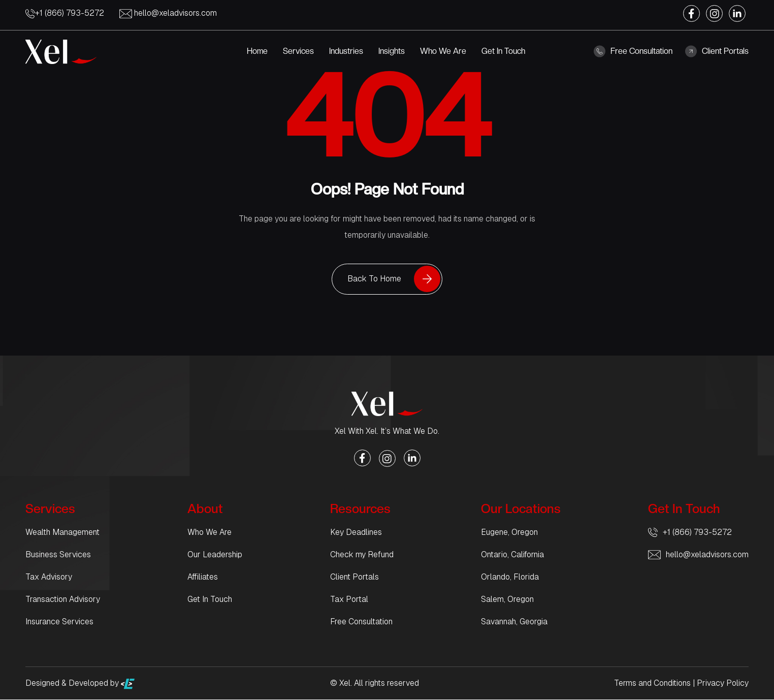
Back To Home (374, 279)
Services (298, 51)
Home (257, 51)
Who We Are (443, 51)
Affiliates (203, 577)
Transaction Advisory (63, 600)
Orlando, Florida (510, 577)
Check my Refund (362, 555)
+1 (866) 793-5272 (65, 13)
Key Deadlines (356, 533)
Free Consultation (633, 51)
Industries (346, 51)
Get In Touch (503, 51)
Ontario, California (512, 555)
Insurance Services (59, 622)
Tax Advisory (49, 577)
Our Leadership (215, 555)
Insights (392, 51)
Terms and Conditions (652, 683)
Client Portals (717, 51)
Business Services (58, 555)
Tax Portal (349, 600)
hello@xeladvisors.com (168, 13)
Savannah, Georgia (514, 622)
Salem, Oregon (507, 600)
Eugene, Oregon (509, 533)
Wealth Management (62, 533)
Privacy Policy (723, 683)
